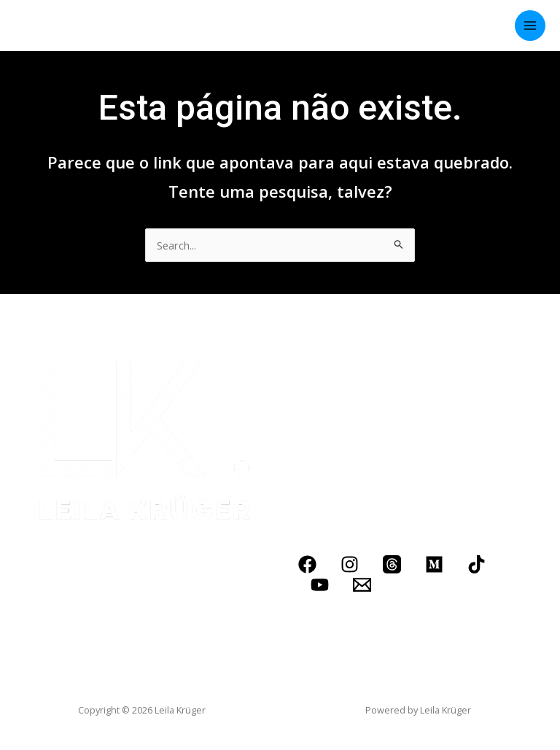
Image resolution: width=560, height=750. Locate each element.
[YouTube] (320, 585)
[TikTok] (477, 564)
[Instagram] (350, 564)
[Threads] (392, 564)
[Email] (362, 585)
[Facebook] (307, 564)
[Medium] (434, 564)
